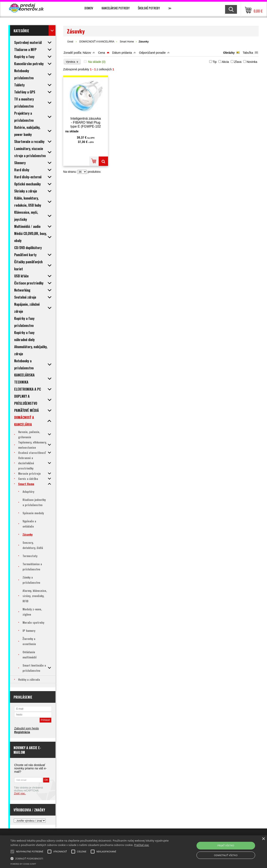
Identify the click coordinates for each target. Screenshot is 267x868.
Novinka (252, 62)
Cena (101, 53)
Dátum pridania (122, 53)
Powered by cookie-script (23, 864)
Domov (89, 8)
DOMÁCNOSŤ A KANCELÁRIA (97, 42)
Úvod (70, 42)
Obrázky (229, 53)
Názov (87, 53)
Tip (215, 62)
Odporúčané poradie (152, 53)
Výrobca (72, 62)
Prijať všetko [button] (226, 845)
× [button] (263, 839)
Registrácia (22, 732)
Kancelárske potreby (116, 8)
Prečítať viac (142, 845)
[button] (90, 858)
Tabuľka (248, 53)
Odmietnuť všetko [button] (226, 855)
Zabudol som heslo (26, 728)
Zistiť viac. (20, 793)
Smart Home (127, 42)
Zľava (238, 62)
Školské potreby (149, 8)
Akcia (225, 62)
